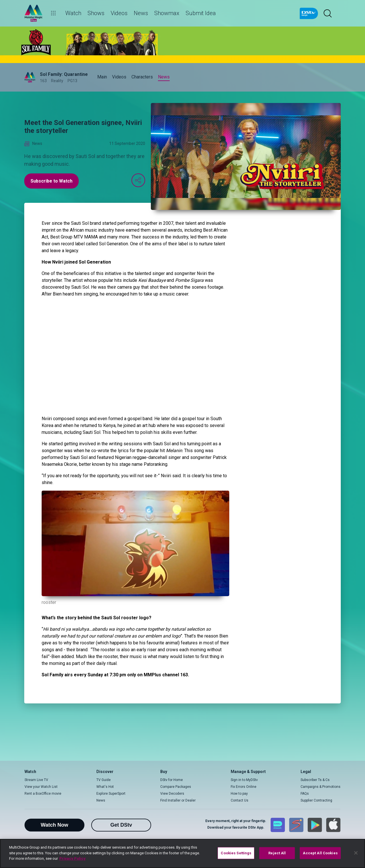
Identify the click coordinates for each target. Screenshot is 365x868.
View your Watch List (41, 787)
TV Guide (104, 780)
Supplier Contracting (316, 800)
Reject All (277, 853)
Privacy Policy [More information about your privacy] (72, 858)
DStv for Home (172, 780)
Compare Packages (176, 787)
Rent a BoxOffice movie (43, 794)
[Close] (356, 853)
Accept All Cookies (320, 853)
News (101, 800)
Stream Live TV (36, 780)
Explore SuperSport (111, 794)
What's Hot (105, 787)
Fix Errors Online (244, 787)
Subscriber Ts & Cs (315, 780)
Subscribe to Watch (51, 181)
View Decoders (172, 794)
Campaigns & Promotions (321, 787)
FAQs (305, 794)
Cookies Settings (236, 853)
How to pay (239, 794)
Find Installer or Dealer (178, 800)
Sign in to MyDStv (244, 780)
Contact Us (240, 800)
